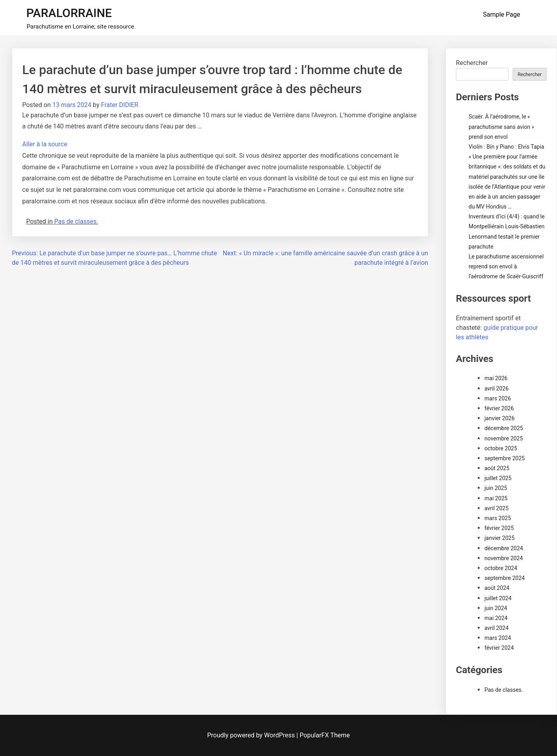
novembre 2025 (504, 438)
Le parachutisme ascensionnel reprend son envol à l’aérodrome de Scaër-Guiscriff (506, 266)
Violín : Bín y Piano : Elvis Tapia (506, 147)
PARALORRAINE (69, 13)
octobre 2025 (501, 448)
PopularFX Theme (325, 735)
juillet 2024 (498, 598)
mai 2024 (496, 618)
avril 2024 (497, 628)
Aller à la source (45, 144)
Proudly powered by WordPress (252, 735)
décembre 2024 (504, 548)
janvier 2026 (500, 418)
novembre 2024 (504, 558)
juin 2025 (496, 488)
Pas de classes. (76, 221)
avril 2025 (497, 508)
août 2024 (497, 588)
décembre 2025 (504, 428)
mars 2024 (498, 638)
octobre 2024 (501, 568)
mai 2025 (496, 498)
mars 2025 (498, 518)
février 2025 (499, 528)
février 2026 (499, 408)
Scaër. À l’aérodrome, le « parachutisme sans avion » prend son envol (501, 126)
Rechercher (472, 63)
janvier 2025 (500, 538)
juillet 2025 (498, 478)
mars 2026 (498, 398)
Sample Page (501, 14)
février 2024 (499, 648)
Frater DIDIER (120, 105)
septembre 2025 (505, 458)
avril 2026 (497, 389)
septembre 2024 (505, 578)
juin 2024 (496, 608)
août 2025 (497, 468)
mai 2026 (496, 378)
